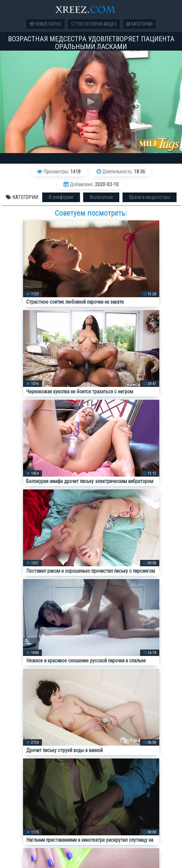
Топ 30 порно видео (94, 24)
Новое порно (45, 24)
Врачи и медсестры (150, 197)
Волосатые (101, 197)
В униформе (61, 197)
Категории (139, 24)
